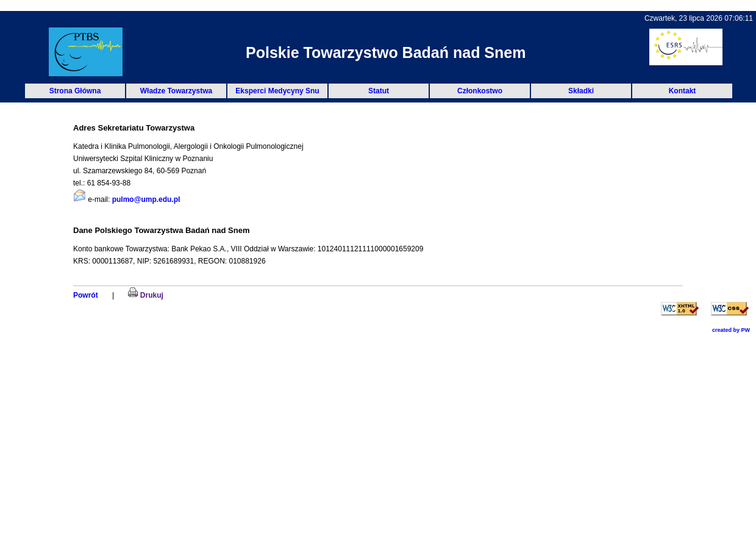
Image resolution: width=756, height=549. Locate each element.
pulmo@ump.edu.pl (146, 199)
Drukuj (145, 295)
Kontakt (683, 91)
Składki (581, 91)
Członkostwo (480, 91)
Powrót (86, 295)
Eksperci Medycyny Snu (277, 91)
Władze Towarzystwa (176, 91)
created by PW (731, 330)
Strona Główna (75, 91)
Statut (379, 91)
